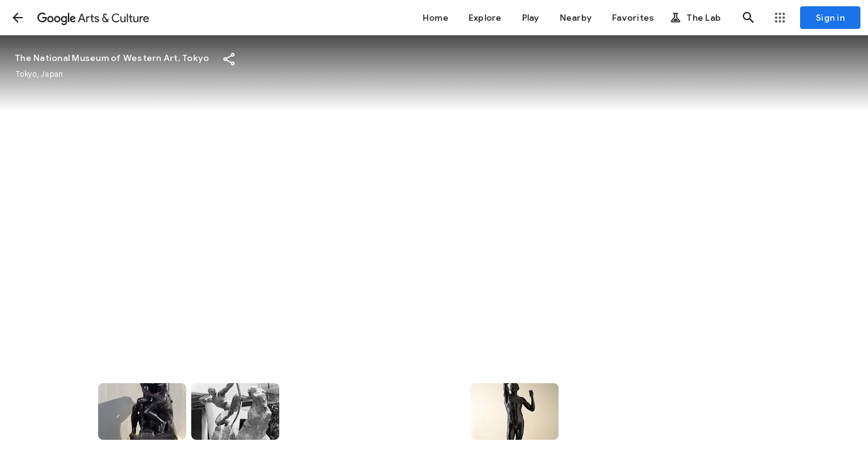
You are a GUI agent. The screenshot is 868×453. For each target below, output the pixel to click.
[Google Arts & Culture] (93, 18)
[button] (18, 18)
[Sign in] (830, 18)
